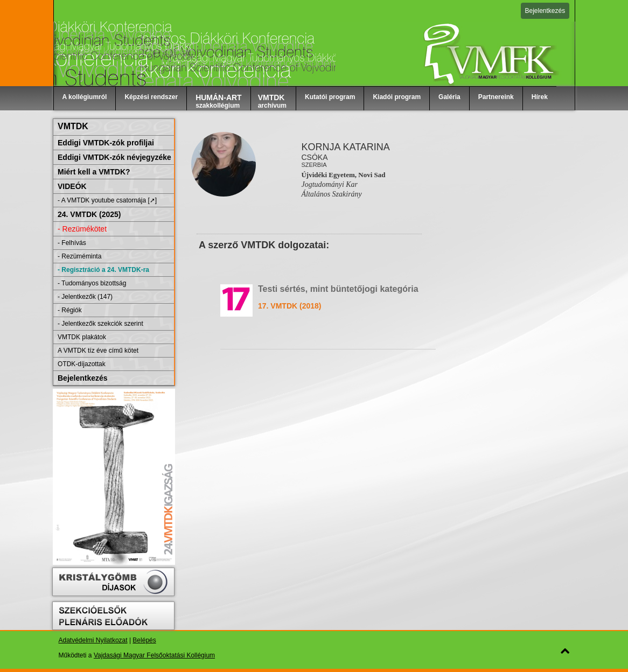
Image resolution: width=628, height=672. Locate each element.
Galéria (449, 97)
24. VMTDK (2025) (89, 214)
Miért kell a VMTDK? (94, 172)
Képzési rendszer (151, 97)
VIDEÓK (72, 186)
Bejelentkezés (545, 11)
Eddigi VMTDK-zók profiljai (106, 143)
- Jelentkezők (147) (85, 297)
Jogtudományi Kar (329, 184)
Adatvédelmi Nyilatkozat (93, 640)
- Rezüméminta (79, 256)
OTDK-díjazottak (82, 364)
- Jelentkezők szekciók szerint (100, 324)
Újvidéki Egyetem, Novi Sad (343, 175)
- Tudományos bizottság (92, 283)
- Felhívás (72, 243)
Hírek (540, 97)
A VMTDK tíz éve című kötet (98, 351)
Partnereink (496, 97)
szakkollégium (219, 101)
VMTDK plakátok (82, 337)
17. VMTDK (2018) (289, 306)
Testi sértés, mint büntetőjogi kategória (338, 289)
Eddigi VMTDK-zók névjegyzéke (114, 157)
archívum (272, 101)
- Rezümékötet (82, 229)
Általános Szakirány (331, 194)
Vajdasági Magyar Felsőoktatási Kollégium (154, 655)
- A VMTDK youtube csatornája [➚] (107, 200)
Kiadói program (397, 97)
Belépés (144, 640)
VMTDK (73, 126)
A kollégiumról (85, 97)
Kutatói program (330, 97)
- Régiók (70, 310)
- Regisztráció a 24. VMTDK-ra (103, 270)
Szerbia (314, 165)
